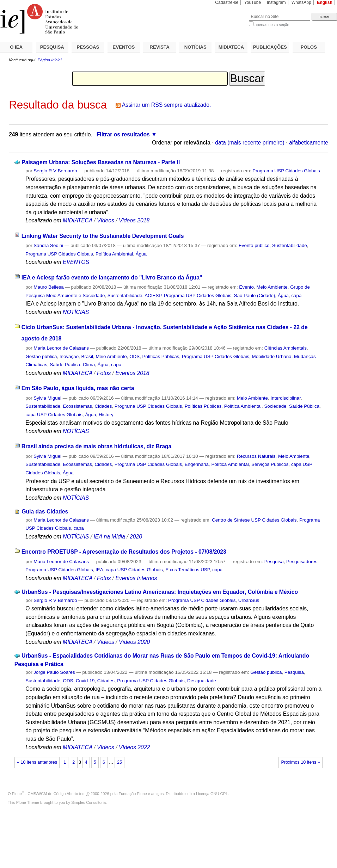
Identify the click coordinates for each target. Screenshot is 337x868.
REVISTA (160, 47)
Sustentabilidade (290, 245)
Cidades (103, 406)
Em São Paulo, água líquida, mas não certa (78, 388)
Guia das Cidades (45, 512)
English (325, 2)
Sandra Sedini (48, 245)
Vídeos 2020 (134, 642)
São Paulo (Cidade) (255, 296)
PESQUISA (52, 47)
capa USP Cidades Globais (54, 415)
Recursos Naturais (256, 456)
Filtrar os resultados (123, 134)
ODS (134, 356)
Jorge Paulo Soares (54, 672)
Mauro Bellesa (48, 287)
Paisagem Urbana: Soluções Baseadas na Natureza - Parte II (101, 162)
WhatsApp (301, 2)
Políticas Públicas (161, 356)
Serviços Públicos (270, 464)
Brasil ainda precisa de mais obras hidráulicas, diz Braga (96, 446)
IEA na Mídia (109, 537)
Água (141, 254)
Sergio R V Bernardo (55, 171)
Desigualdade (202, 681)
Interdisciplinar (285, 398)
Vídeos (106, 220)
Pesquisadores (302, 562)
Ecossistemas (78, 406)
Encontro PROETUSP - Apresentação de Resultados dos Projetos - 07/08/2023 (124, 552)
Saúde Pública (65, 365)
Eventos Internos (136, 578)
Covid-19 (85, 681)
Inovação (69, 356)
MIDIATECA (231, 47)
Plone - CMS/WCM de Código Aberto (45, 794)
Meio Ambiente (272, 287)
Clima (89, 365)
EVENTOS (124, 47)
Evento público (254, 245)
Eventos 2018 (132, 373)
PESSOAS (88, 47)
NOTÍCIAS (195, 47)
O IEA (16, 47)
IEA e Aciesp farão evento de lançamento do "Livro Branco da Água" (112, 278)
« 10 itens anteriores (37, 762)
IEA (99, 570)
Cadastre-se (227, 2)
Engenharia (197, 464)
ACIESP (153, 296)
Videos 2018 (134, 220)
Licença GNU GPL (212, 794)
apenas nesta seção (272, 25)
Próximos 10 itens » (300, 762)
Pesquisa (274, 562)
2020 (136, 537)
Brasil (87, 356)
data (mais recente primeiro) (250, 143)
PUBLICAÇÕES (270, 47)
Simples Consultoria (88, 802)
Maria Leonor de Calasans (61, 348)
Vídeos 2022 (134, 747)
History (106, 415)
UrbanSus (249, 600)
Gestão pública (41, 356)
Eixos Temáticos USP (188, 570)
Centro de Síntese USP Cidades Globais (254, 520)
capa (296, 296)
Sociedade (275, 406)
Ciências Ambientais (286, 348)
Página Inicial (49, 60)
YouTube (253, 2)
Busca (232, 13)
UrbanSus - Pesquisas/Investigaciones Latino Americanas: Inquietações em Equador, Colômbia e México (160, 592)
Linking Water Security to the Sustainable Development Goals (103, 236)
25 (120, 762)
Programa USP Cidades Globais (286, 171)
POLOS (309, 47)
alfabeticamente (309, 143)
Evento (246, 287)
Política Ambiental (114, 254)
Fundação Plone (133, 794)
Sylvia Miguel (47, 398)
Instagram (276, 2)
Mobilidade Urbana (272, 356)
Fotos (104, 373)
